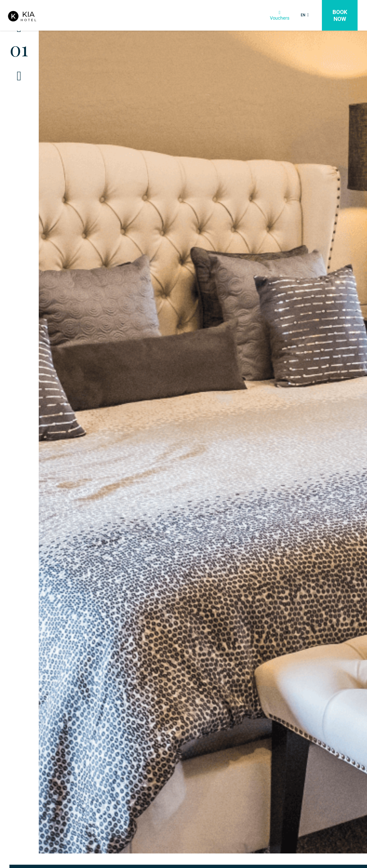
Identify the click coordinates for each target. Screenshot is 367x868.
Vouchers (275, 15)
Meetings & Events (190, 16)
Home (71, 16)
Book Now (340, 16)
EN (302, 15)
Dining (122, 16)
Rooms (97, 16)
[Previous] (19, 42)
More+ (227, 16)
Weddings (150, 16)
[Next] (19, 90)
